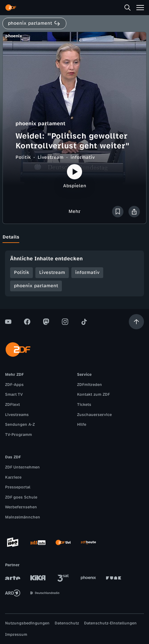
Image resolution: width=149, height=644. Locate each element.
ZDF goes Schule (21, 497)
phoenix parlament (36, 286)
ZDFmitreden (89, 385)
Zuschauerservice (94, 415)
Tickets (84, 405)
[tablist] (74, 237)
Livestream (51, 157)
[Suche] (128, 8)
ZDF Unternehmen (22, 467)
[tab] (11, 237)
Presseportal (18, 487)
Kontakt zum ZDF (93, 394)
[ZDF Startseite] (11, 8)
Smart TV (14, 394)
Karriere (13, 477)
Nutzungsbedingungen (27, 623)
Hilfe (82, 424)
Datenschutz (67, 623)
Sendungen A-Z (20, 424)
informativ (83, 157)
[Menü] (140, 8)
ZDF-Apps (14, 385)
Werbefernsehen (21, 507)
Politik (23, 157)
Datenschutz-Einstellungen (110, 623)
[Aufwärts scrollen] (136, 322)
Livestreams (17, 415)
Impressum (16, 635)
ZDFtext (12, 405)
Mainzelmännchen (23, 517)
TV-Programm (18, 435)
